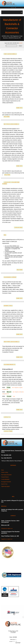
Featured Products (5, 477)
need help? (18, 643)
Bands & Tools (4, 484)
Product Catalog (5, 472)
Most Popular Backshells (6, 475)
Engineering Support (6, 486)
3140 (14, 396)
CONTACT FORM (8, 431)
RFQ (13, 497)
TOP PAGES (13, 465)
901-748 (15, 392)
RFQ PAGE (4, 506)
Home (3, 470)
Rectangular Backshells (6, 482)
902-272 (18, 388)
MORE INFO (19, 108)
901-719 (14, 388)
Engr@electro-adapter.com (7, 539)
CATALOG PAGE (18, 228)
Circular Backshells (5, 479)
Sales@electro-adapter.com (7, 528)
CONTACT (13, 516)
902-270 (7, 394)
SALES (21, 43)
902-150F (19, 392)
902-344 (6, 389)
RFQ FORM (7, 117)
